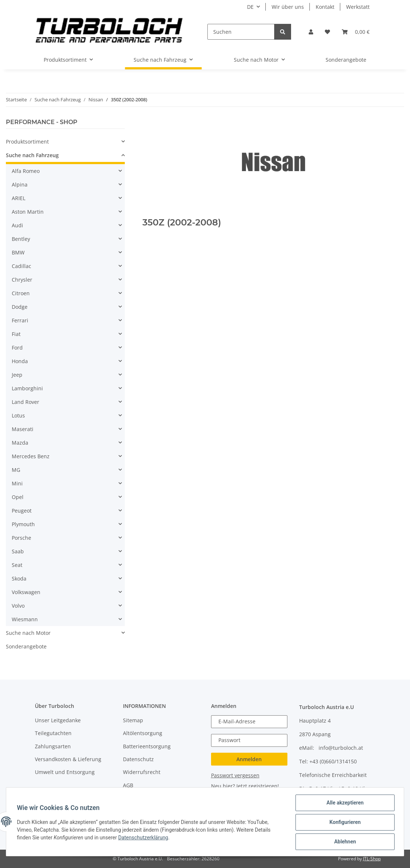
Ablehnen (344, 842)
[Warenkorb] (356, 32)
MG (16, 470)
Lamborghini (27, 388)
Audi (17, 225)
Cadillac (21, 266)
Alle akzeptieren (344, 804)
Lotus (18, 415)
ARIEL (19, 198)
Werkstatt (358, 7)
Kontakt (325, 7)
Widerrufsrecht (142, 772)
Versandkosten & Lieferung (68, 759)
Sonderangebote (26, 646)
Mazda (20, 443)
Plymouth (23, 524)
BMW (18, 252)
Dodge (20, 307)
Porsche (21, 538)
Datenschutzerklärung (144, 838)
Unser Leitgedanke (58, 720)
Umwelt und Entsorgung (65, 772)
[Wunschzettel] (327, 32)
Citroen (21, 293)
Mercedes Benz (31, 456)
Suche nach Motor (28, 633)
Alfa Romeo (26, 171)
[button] (311, 32)
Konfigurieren (344, 823)
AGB (128, 785)
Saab (18, 551)
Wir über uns (288, 7)
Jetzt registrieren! (258, 786)
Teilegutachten (53, 733)
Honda (20, 361)
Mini (17, 483)
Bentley (21, 239)
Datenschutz (138, 759)
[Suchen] (241, 32)
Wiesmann (25, 619)
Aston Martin (28, 212)
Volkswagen (26, 592)
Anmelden (249, 759)
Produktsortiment (27, 142)
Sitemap (133, 720)
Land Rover (26, 402)
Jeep (17, 375)
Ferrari (20, 320)
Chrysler (22, 280)
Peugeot (22, 511)
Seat (17, 565)
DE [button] (250, 7)
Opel (18, 497)
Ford (17, 348)
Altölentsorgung (143, 733)
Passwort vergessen (235, 775)
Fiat (16, 334)
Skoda (19, 578)
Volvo (18, 606)
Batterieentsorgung (147, 746)
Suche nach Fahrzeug (32, 155)
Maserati (23, 429)
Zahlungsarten (53, 746)
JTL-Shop (372, 859)
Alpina (20, 185)
